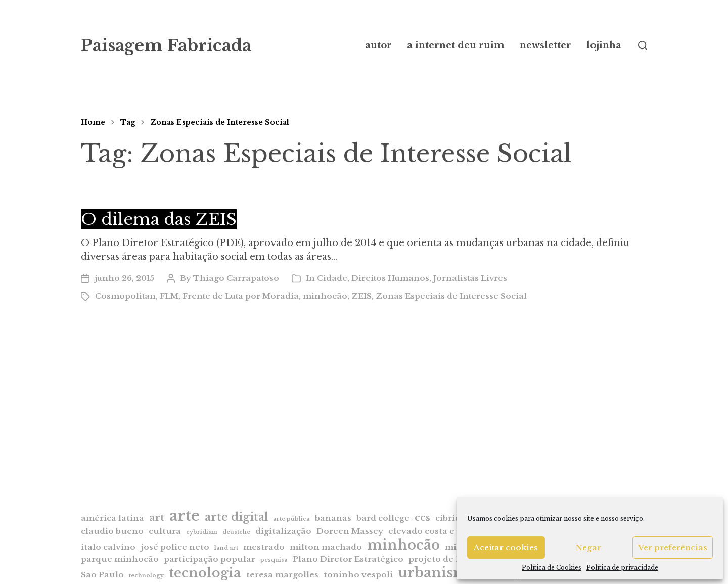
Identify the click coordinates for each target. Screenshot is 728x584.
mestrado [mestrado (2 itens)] (264, 547)
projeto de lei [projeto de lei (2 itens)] (438, 559)
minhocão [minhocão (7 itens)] (403, 545)
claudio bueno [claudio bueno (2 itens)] (112, 531)
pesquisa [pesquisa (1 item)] (274, 560)
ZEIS (361, 296)
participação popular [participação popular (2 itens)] (210, 559)
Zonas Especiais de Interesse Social (220, 122)
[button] (643, 45)
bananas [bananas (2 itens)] (333, 518)
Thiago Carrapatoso (236, 278)
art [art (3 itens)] (157, 518)
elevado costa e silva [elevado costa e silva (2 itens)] (433, 531)
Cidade (332, 278)
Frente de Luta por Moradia (241, 296)
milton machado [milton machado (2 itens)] (326, 547)
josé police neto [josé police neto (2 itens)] (175, 547)
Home (93, 122)
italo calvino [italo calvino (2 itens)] (108, 547)
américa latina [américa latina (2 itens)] (112, 518)
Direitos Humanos (390, 278)
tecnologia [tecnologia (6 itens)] (205, 573)
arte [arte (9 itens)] (185, 516)
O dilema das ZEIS (159, 219)
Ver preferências (673, 547)
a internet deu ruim (456, 45)
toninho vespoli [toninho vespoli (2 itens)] (358, 575)
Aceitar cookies (506, 547)
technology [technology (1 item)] (146, 576)
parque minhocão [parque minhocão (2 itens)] (120, 559)
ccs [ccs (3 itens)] (422, 518)
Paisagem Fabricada (166, 45)
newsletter (545, 45)
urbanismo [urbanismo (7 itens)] (437, 573)
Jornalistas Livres (470, 278)
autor (378, 45)
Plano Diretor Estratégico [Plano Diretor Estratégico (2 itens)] (348, 559)
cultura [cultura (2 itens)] (165, 531)
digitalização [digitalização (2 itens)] (283, 531)
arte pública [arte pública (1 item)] (291, 519)
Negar (588, 547)
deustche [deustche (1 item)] (236, 532)
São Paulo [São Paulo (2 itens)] (102, 575)
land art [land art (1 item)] (226, 548)
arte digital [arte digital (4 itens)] (236, 517)
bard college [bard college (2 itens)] (383, 518)
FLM (169, 296)
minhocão (325, 296)
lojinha (604, 45)
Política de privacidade (622, 568)
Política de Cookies (552, 568)
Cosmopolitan (125, 296)
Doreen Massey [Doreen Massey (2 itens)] (350, 531)
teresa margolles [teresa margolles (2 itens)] (282, 575)
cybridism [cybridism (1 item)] (202, 532)
